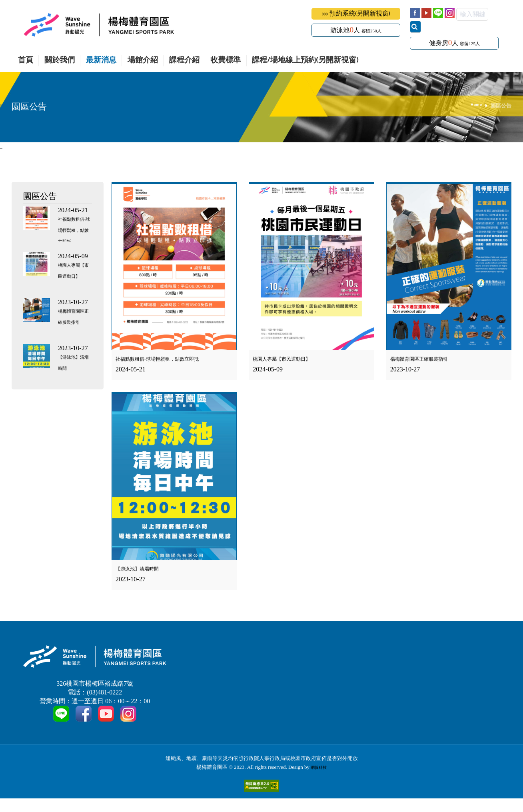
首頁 (26, 61)
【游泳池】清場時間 (144, 570)
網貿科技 (319, 781)
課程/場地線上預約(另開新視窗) (305, 61)
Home (475, 106)
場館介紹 (143, 61)
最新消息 (101, 61)
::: (2, 147)
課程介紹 (184, 61)
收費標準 (226, 61)
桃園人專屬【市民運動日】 (72, 277)
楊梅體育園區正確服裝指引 (429, 359)
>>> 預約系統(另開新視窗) (356, 14)
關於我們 (60, 61)
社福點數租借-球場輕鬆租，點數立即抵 (171, 359)
